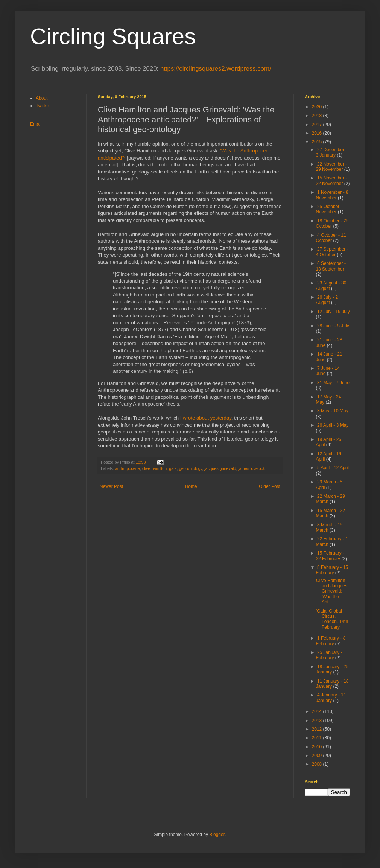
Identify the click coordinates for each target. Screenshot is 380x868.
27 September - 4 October (332, 252)
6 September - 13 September (331, 266)
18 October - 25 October (332, 223)
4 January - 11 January (331, 698)
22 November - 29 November (331, 167)
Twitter (42, 106)
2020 (318, 107)
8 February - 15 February (332, 570)
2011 (318, 738)
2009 (318, 756)
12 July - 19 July (334, 312)
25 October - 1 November (331, 209)
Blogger (217, 835)
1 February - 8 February (331, 641)
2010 (318, 747)
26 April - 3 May (333, 425)
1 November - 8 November (332, 195)
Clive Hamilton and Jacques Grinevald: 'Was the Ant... (332, 591)
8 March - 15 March (329, 527)
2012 (318, 729)
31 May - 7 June (333, 383)
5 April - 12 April (333, 468)
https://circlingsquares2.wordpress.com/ (216, 69)
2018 (318, 116)
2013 (318, 721)
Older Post (270, 486)
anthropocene (128, 468)
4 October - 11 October (331, 238)
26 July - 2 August (327, 300)
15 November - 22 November (331, 181)
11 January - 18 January (332, 684)
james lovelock (252, 468)
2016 (318, 133)
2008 (318, 764)
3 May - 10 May (333, 411)
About (42, 98)
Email (36, 124)
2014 (318, 711)
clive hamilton (154, 468)
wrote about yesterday (207, 418)
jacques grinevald (220, 468)
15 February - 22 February (330, 556)
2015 (318, 142)
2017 (318, 125)
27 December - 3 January (331, 152)
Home (191, 486)
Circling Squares (113, 36)
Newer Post (111, 486)
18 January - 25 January (332, 669)
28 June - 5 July (333, 326)
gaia (173, 468)
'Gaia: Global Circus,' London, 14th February (332, 619)
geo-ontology (191, 468)
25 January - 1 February (331, 655)
